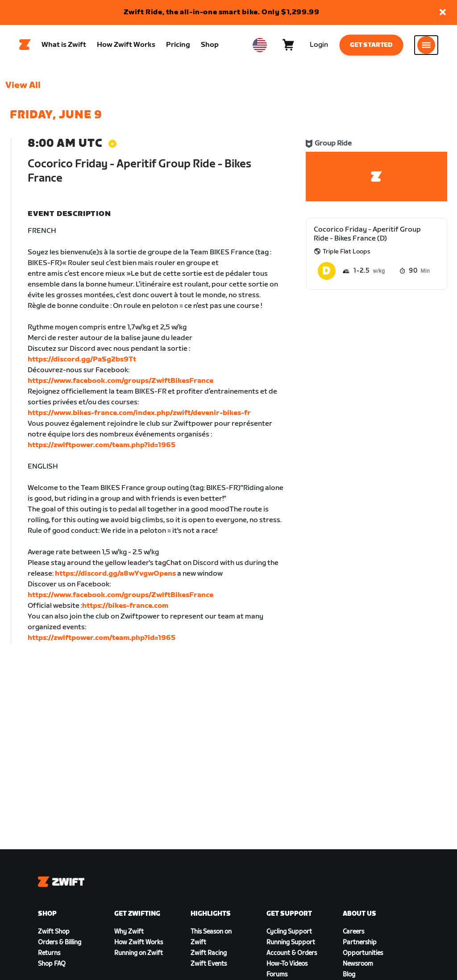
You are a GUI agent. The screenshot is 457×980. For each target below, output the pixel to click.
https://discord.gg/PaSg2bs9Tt (82, 359)
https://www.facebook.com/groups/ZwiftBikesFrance (120, 381)
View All (23, 85)
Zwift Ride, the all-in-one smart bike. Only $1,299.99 (222, 12)
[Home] (25, 45)
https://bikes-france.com (125, 606)
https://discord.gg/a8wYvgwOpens (115, 574)
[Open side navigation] (426, 45)
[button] (443, 13)
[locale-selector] (260, 45)
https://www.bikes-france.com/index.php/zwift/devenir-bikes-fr (139, 413)
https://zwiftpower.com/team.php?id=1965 (102, 445)
